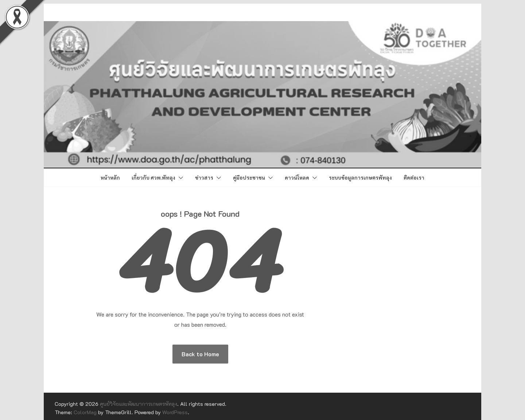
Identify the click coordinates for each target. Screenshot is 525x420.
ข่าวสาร (204, 177)
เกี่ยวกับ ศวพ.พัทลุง (153, 177)
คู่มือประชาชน (249, 177)
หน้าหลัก (110, 177)
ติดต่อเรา (414, 177)
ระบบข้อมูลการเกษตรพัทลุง (360, 177)
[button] (179, 178)
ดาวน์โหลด (297, 177)
